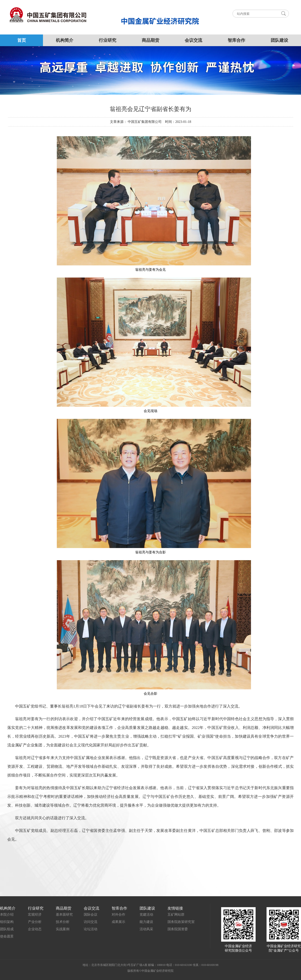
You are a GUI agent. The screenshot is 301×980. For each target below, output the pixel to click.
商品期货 (150, 40)
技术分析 (63, 922)
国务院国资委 (178, 929)
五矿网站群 (176, 915)
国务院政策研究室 (181, 922)
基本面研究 (64, 915)
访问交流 (91, 922)
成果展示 (118, 922)
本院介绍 (7, 915)
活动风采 (146, 929)
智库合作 (236, 40)
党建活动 (146, 915)
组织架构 (7, 922)
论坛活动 (91, 929)
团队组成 (7, 929)
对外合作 (118, 915)
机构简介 (65, 40)
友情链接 (175, 908)
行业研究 (108, 40)
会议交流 (193, 40)
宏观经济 (35, 915)
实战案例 (63, 929)
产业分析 (35, 922)
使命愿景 (7, 936)
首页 (22, 40)
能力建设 (146, 922)
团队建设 (279, 40)
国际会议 (91, 915)
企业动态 (35, 929)
